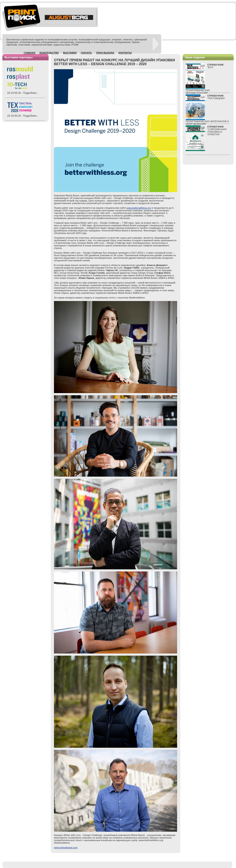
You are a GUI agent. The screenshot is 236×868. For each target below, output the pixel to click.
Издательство (49, 53)
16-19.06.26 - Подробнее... (23, 93)
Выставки (70, 53)
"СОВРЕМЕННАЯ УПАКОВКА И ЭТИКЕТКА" (217, 131)
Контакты (125, 53)
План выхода (105, 53)
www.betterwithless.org (139, 208)
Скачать (86, 53)
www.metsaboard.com (66, 847)
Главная (29, 53)
